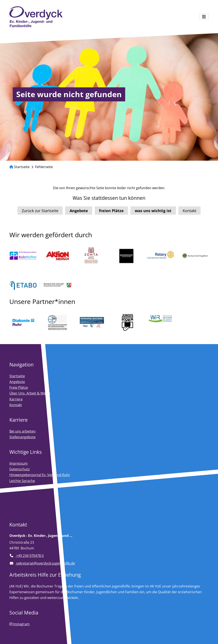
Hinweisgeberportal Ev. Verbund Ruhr (40, 475)
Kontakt (189, 211)
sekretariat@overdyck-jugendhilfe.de (42, 563)
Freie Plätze (19, 387)
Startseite (19, 167)
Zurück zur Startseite (40, 211)
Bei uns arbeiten (22, 431)
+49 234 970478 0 (27, 556)
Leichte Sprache (22, 481)
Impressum (19, 463)
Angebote (17, 382)
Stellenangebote (22, 437)
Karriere (16, 399)
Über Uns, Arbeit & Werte (30, 393)
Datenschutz (20, 469)
